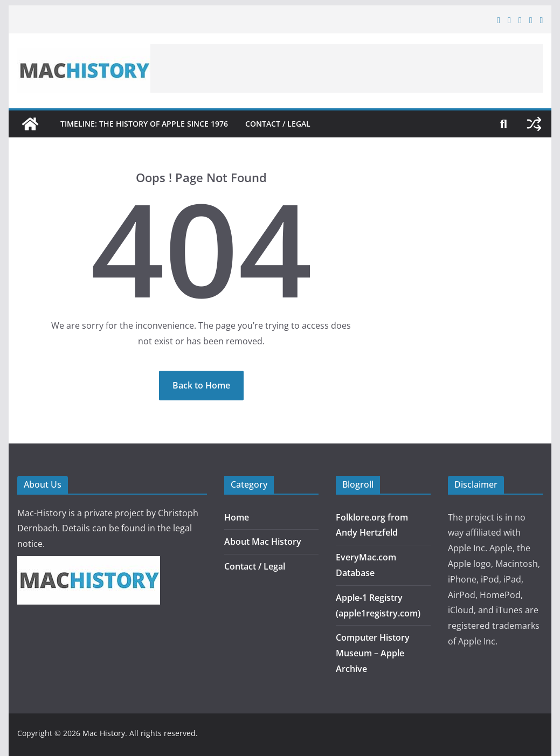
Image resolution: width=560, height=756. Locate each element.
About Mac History (263, 542)
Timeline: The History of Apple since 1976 (144, 124)
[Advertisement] (347, 68)
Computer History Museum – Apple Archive (373, 653)
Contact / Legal (278, 124)
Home (237, 517)
